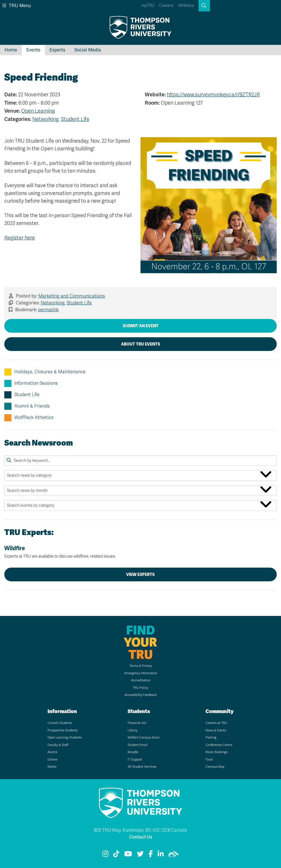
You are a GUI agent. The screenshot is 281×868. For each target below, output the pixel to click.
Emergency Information (141, 673)
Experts (57, 50)
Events (33, 50)
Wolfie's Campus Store (144, 738)
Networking (45, 119)
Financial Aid (137, 723)
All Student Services (142, 767)
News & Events (216, 730)
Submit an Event (141, 326)
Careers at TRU (216, 723)
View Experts (140, 574)
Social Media (88, 50)
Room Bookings (216, 752)
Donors (53, 760)
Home (11, 50)
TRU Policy (140, 688)
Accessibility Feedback (141, 695)
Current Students (60, 723)
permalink (48, 310)
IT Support (135, 760)
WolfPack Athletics (29, 418)
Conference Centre (219, 745)
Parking (211, 738)
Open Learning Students (65, 738)
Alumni (53, 752)
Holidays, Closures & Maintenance (45, 372)
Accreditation (141, 680)
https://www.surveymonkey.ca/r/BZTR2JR (213, 95)
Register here (20, 238)
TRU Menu (17, 6)
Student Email (138, 745)
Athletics (186, 6)
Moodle (133, 752)
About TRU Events (141, 344)
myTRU (148, 6)
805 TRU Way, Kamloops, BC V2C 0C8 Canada (140, 830)
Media (52, 767)
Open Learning (38, 111)
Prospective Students (63, 730)
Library (132, 730)
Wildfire (140, 552)
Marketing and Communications (72, 296)
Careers (166, 6)
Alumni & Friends (27, 406)
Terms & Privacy (141, 666)
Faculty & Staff (58, 745)
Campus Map (215, 767)
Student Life (75, 119)
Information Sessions (31, 383)
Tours (209, 760)
